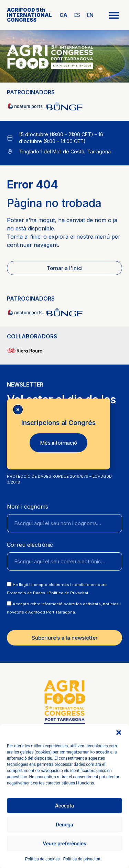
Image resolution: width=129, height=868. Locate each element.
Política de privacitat (82, 859)
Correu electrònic (30, 545)
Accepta (64, 806)
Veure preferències (64, 844)
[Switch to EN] (90, 15)
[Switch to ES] (77, 15)
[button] (119, 733)
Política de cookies (42, 859)
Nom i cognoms (28, 507)
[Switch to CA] (63, 15)
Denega (64, 825)
